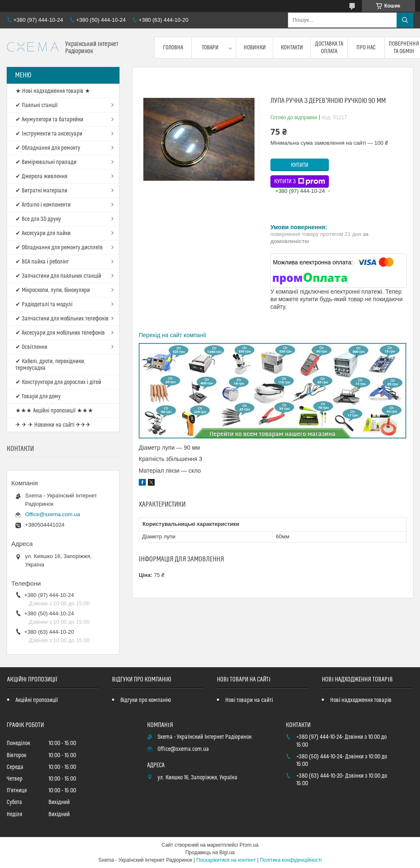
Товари (210, 48)
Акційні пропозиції (37, 700)
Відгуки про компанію (146, 700)
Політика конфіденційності (291, 860)
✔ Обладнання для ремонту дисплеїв (59, 248)
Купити (300, 165)
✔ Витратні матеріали (41, 191)
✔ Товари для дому (38, 397)
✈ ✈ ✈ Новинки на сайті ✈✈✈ (53, 425)
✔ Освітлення (31, 347)
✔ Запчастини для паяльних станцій (58, 276)
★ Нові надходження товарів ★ (53, 91)
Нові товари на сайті (249, 700)
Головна (173, 48)
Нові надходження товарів (361, 700)
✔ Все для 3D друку (38, 219)
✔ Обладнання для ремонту (48, 148)
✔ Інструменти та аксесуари (49, 134)
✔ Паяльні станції (37, 105)
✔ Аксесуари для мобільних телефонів (60, 333)
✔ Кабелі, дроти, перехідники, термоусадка (50, 365)
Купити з (300, 182)
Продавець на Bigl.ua (210, 853)
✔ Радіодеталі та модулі (44, 305)
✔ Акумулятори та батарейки (49, 120)
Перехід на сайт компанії (172, 335)
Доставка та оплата (329, 48)
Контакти (292, 48)
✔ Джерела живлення (41, 177)
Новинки (255, 48)
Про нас (366, 48)
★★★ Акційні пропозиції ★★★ (54, 411)
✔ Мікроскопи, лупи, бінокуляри (53, 290)
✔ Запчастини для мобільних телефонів (62, 319)
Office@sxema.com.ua (52, 514)
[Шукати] (405, 20)
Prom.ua (249, 845)
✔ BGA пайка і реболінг (42, 262)
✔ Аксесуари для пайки (43, 233)
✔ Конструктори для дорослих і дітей (58, 382)
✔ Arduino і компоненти (43, 205)
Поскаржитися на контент (226, 860)
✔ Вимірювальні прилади (46, 162)
